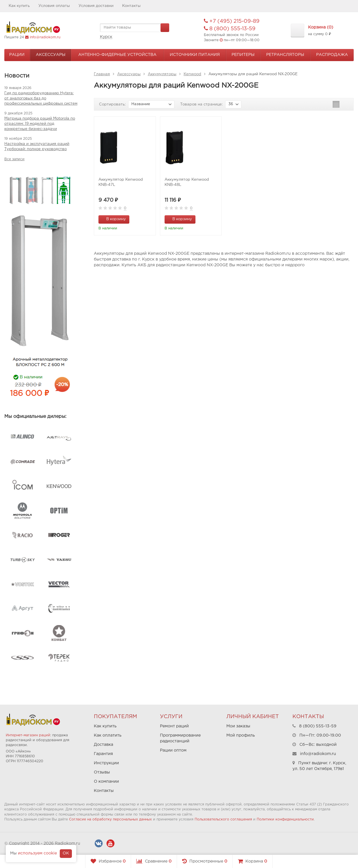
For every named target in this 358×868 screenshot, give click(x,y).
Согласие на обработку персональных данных (110, 819)
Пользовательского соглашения (223, 819)
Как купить (19, 6)
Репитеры (243, 55)
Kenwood (192, 74)
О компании (106, 782)
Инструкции (106, 763)
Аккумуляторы (162, 74)
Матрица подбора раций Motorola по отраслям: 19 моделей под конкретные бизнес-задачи (40, 124)
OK (66, 853)
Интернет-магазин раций (28, 735)
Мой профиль (241, 735)
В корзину (113, 219)
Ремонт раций (174, 726)
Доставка (104, 745)
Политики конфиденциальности (285, 819)
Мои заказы (238, 726)
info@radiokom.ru (45, 37)
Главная (102, 74)
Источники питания (195, 55)
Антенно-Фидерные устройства (117, 55)
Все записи (14, 159)
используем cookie (37, 853)
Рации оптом (173, 750)
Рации (17, 55)
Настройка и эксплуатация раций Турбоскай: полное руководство (37, 147)
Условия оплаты (54, 6)
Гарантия (103, 754)
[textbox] (135, 28)
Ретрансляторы (285, 55)
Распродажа (332, 55)
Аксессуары (51, 55)
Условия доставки (96, 6)
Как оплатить (108, 735)
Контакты (131, 6)
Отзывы (102, 772)
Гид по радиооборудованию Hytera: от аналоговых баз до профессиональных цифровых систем (41, 98)
